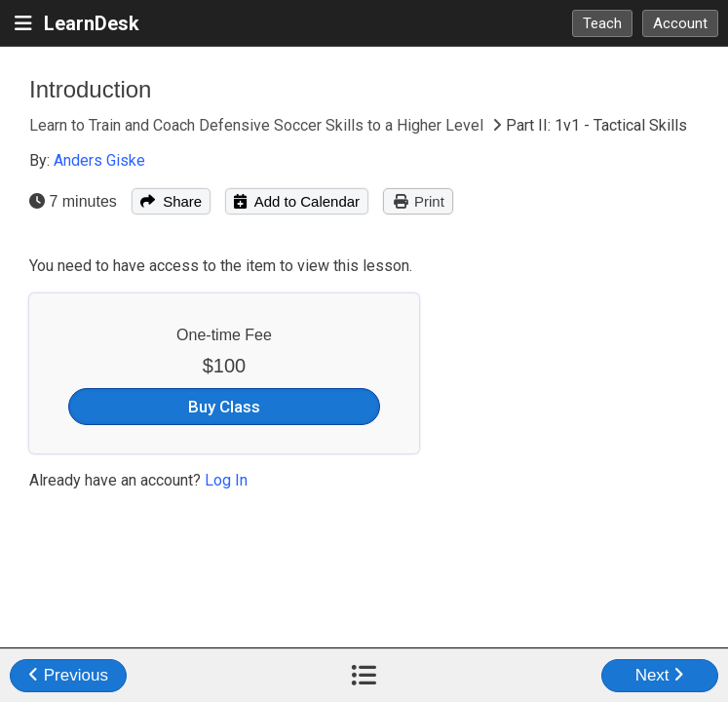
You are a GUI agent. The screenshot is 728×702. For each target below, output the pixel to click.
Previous (68, 675)
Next (660, 675)
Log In (226, 480)
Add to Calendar (297, 201)
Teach (602, 23)
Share (171, 201)
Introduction (90, 89)
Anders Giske (99, 160)
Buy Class (224, 407)
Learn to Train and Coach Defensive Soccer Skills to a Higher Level (258, 125)
